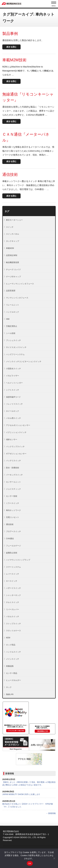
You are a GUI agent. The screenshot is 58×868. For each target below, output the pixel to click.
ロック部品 (11, 645)
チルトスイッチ (13, 602)
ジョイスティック (13, 489)
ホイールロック (13, 411)
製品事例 (10, 33)
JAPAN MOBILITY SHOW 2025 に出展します (21, 794)
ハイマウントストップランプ (18, 560)
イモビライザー (13, 376)
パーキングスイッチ (14, 475)
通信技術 (10, 174)
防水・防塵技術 (13, 468)
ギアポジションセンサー (16, 454)
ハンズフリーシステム (15, 354)
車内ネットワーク (13, 510)
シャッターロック (13, 595)
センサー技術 (12, 496)
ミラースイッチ (13, 503)
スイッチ (10, 227)
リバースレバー (13, 609)
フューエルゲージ (13, 546)
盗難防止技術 (12, 553)
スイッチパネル (13, 234)
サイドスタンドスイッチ (16, 347)
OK (30, 863)
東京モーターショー (14, 220)
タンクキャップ (13, 241)
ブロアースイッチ (13, 531)
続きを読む (12, 47)
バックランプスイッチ (15, 447)
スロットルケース (13, 631)
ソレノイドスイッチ (14, 404)
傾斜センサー (12, 439)
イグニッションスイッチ (16, 432)
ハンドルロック (13, 312)
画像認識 (10, 666)
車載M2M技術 (14, 60)
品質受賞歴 (11, 291)
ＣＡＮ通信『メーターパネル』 (26, 137)
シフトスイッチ (13, 390)
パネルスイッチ (13, 617)
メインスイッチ (13, 659)
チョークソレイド (13, 270)
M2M (8, 638)
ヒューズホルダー (13, 680)
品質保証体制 (12, 255)
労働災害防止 (12, 326)
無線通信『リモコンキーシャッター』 (28, 97)
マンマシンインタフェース (17, 298)
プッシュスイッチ (13, 340)
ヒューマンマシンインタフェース (20, 284)
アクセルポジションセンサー (18, 425)
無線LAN (10, 694)
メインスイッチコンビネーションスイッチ (24, 362)
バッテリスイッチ (13, 461)
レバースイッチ (13, 574)
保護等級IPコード (13, 397)
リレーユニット (13, 305)
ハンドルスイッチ (13, 652)
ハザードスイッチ (13, 588)
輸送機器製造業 (13, 262)
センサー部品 (12, 673)
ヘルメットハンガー (14, 383)
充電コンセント (13, 517)
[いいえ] (54, 858)
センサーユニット (13, 482)
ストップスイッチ (13, 624)
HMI (8, 319)
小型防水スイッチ (13, 369)
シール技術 (11, 333)
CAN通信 (10, 539)
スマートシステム (13, 567)
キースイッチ (12, 581)
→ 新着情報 (51, 813)
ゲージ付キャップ (13, 277)
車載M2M (10, 248)
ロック (9, 687)
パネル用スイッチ (13, 418)
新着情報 (10, 774)
